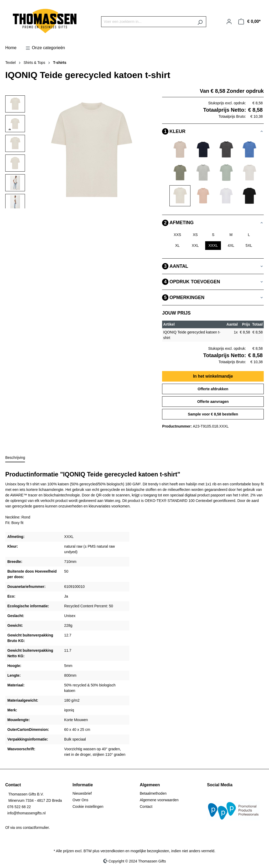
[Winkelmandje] (249, 22)
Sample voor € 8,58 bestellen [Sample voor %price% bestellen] (213, 414)
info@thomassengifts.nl (27, 813)
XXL (195, 245)
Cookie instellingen (88, 807)
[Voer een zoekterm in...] (148, 22)
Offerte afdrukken (213, 389)
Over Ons (80, 800)
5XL (249, 245)
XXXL (213, 245)
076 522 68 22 (19, 807)
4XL (231, 245)
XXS (177, 235)
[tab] (15, 458)
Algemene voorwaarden (159, 800)
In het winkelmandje (213, 376)
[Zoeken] (200, 22)
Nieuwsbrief (82, 793)
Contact (146, 807)
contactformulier (36, 828)
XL (177, 245)
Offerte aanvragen (213, 402)
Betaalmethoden (153, 793)
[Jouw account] (229, 22)
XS (195, 235)
